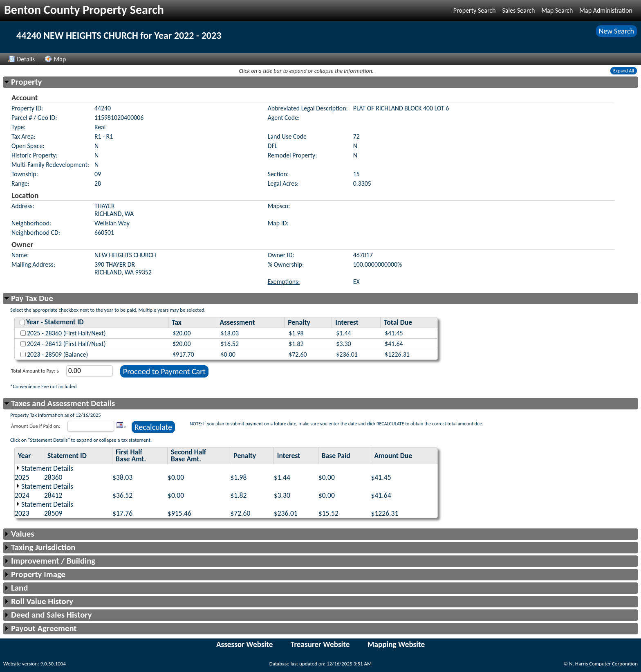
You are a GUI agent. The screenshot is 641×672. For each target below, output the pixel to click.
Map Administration (606, 10)
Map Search (557, 10)
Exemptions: (284, 282)
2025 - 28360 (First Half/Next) (66, 333)
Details (21, 59)
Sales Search (518, 10)
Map (55, 59)
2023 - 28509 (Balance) (57, 354)
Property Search (475, 10)
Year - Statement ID (55, 322)
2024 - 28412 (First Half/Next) (66, 344)
